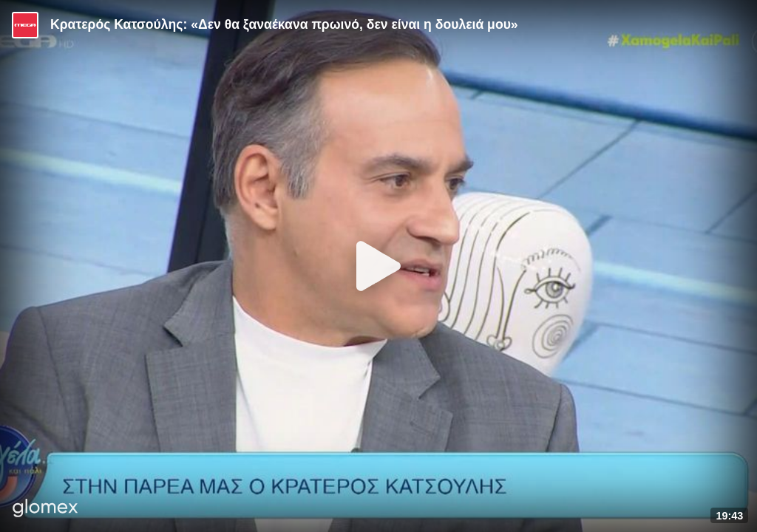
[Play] (378, 266)
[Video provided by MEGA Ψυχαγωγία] (25, 25)
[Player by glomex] (45, 509)
